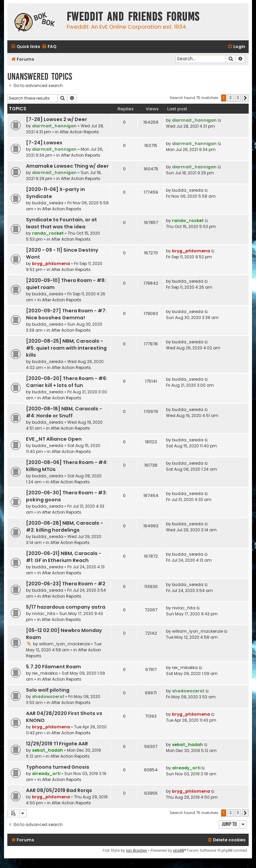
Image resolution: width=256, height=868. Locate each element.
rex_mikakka (45, 673)
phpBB (178, 850)
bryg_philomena (51, 263)
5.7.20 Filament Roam (53, 667)
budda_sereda (48, 203)
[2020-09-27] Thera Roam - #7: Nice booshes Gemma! (66, 314)
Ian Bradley (136, 850)
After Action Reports (79, 132)
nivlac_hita (44, 613)
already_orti (46, 773)
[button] (245, 98)
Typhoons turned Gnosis (58, 767)
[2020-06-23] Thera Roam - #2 (66, 584)
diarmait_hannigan (54, 126)
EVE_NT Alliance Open (54, 439)
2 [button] (230, 98)
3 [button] (238, 98)
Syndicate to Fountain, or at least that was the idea (61, 223)
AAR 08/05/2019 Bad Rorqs (59, 790)
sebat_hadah (47, 750)
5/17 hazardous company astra (66, 607)
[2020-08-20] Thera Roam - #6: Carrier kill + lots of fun (67, 382)
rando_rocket (48, 233)
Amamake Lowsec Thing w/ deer (67, 166)
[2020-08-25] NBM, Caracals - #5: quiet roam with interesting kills (66, 348)
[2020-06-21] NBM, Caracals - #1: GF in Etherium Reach (64, 557)
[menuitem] (49, 47)
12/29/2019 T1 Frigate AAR (57, 744)
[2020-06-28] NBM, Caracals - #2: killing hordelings (64, 526)
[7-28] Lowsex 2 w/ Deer (56, 119)
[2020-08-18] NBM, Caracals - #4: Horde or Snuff (64, 412)
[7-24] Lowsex (44, 143)
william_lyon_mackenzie (64, 644)
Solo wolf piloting (48, 690)
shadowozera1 (48, 696)
